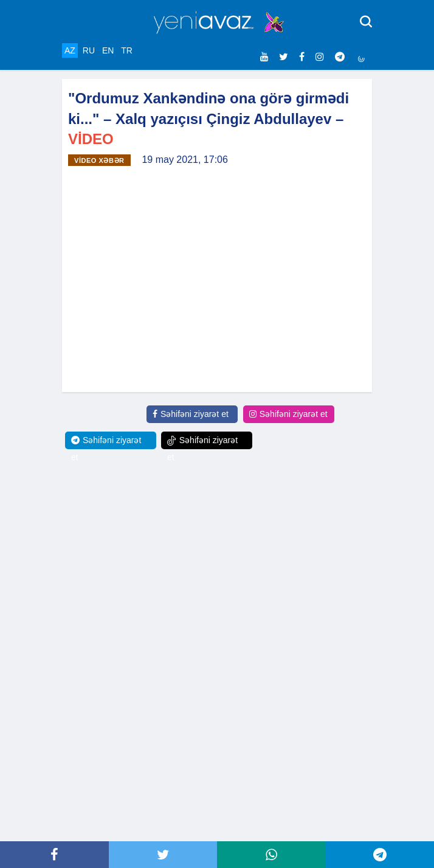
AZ (70, 50)
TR (127, 50)
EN (108, 50)
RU (89, 50)
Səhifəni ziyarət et (191, 414)
